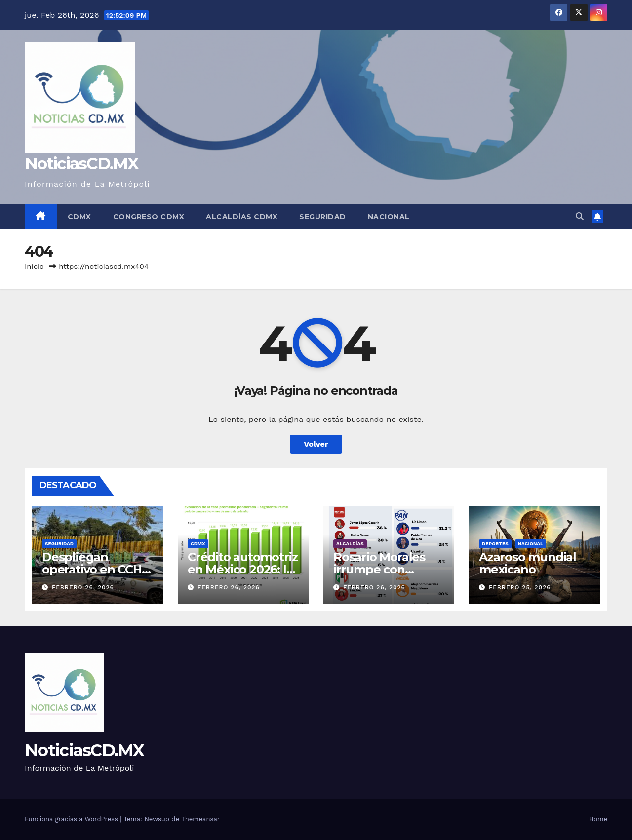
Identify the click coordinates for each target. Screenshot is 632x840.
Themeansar (200, 819)
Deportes (495, 544)
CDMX (79, 217)
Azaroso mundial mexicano (528, 563)
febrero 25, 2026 (520, 587)
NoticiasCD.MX (81, 163)
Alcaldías (350, 544)
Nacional (389, 217)
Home (598, 819)
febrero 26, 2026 (83, 587)
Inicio (34, 267)
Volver (316, 444)
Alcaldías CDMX (242, 217)
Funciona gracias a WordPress (72, 819)
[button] (580, 216)
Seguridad (323, 217)
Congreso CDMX (149, 217)
